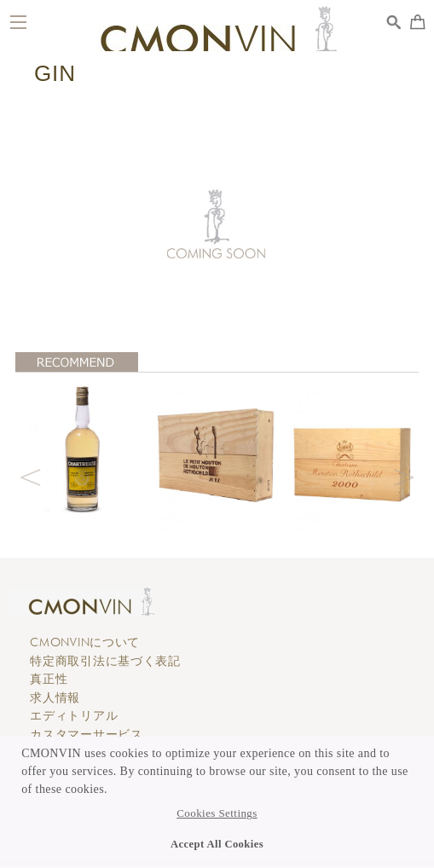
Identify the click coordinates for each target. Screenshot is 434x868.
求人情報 (55, 697)
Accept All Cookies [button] (217, 844)
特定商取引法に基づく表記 (105, 661)
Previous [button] (31, 475)
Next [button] (403, 475)
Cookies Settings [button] (217, 813)
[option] (83, 448)
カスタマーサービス (86, 734)
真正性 (49, 679)
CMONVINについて (85, 642)
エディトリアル (74, 715)
